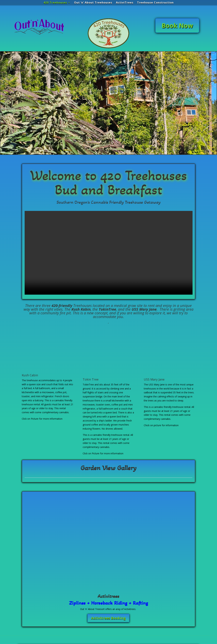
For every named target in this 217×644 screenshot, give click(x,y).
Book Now (177, 26)
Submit (96, 627)
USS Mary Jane (154, 379)
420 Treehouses (55, 3)
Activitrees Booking (108, 546)
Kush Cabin (30, 375)
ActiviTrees (125, 3)
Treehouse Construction (155, 3)
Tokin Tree (91, 379)
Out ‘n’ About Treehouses (93, 3)
